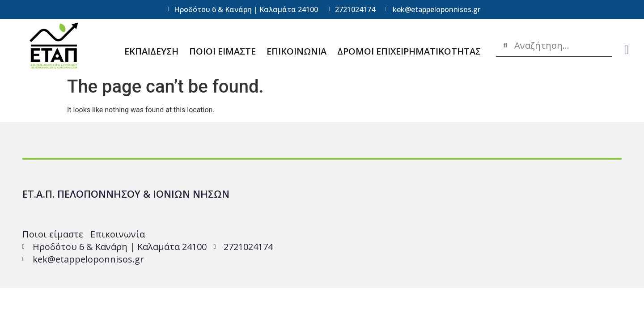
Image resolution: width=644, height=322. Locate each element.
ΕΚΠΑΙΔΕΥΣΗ (151, 51)
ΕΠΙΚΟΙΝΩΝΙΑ (297, 51)
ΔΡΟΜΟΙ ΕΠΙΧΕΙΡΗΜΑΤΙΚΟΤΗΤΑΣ (409, 51)
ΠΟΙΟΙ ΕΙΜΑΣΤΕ (222, 51)
